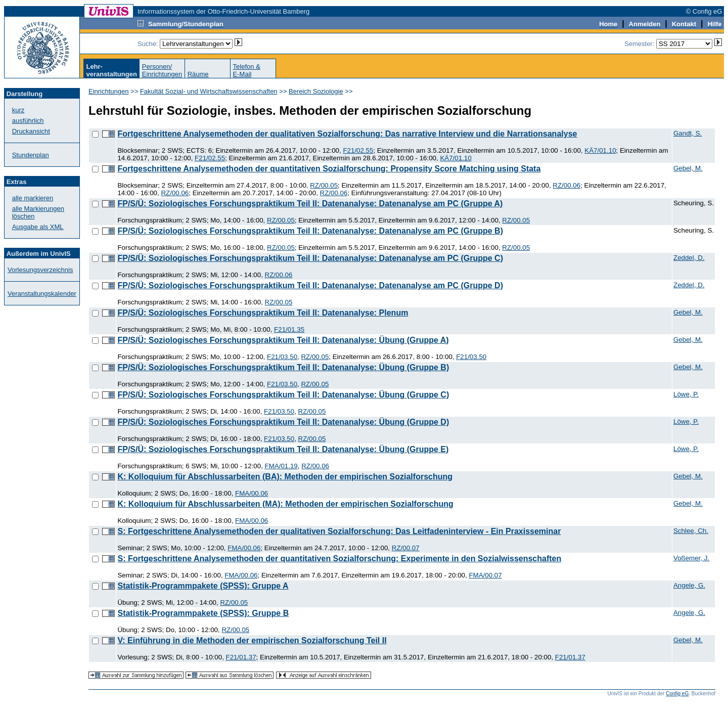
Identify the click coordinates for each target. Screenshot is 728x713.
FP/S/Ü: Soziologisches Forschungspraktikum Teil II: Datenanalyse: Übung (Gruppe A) (283, 340)
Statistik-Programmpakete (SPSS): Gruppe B (203, 613)
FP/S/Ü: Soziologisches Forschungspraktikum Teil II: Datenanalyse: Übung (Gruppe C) (283, 395)
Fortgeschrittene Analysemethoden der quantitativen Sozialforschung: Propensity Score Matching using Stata (329, 169)
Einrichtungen (109, 91)
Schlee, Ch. (691, 531)
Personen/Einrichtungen (162, 70)
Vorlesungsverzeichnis (40, 270)
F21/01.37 (241, 657)
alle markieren (33, 198)
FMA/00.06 (252, 493)
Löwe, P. (686, 394)
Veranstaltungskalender (42, 294)
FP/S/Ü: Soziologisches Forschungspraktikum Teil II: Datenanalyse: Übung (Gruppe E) (283, 449)
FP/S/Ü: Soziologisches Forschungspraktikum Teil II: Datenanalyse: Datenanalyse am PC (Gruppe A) (310, 204)
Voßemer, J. (691, 558)
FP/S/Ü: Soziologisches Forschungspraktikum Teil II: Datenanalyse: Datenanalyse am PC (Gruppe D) (310, 285)
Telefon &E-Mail (247, 70)
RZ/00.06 (566, 185)
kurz (18, 110)
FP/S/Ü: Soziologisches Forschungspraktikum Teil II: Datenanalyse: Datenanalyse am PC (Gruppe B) (310, 231)
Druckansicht (31, 131)
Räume (198, 74)
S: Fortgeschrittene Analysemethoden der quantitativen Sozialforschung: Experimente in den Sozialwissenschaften (339, 559)
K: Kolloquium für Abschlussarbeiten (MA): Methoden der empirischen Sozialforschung (285, 504)
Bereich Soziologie (316, 91)
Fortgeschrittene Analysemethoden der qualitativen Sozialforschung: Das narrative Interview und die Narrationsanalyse (347, 134)
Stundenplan (31, 155)
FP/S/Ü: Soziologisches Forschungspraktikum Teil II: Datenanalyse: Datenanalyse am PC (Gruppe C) (310, 258)
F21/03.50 (282, 357)
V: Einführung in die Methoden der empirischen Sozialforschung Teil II (252, 640)
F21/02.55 (358, 150)
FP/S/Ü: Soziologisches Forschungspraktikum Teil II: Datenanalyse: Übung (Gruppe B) (283, 367)
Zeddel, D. (689, 258)
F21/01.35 (289, 329)
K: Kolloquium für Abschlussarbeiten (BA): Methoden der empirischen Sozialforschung (285, 477)
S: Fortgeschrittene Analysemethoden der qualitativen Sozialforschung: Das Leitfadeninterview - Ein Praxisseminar (339, 531)
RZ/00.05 (324, 185)
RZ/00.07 (406, 548)
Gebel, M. (688, 168)
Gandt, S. (688, 133)
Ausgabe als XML (38, 227)
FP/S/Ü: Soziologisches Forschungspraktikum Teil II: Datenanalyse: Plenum (263, 313)
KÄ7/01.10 (600, 150)
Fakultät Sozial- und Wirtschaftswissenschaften (209, 91)
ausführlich (28, 121)
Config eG (677, 694)
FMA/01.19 (281, 466)
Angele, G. (689, 585)
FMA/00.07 (485, 575)
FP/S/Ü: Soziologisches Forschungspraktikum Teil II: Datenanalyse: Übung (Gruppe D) (283, 422)
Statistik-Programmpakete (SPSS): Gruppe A (203, 586)
